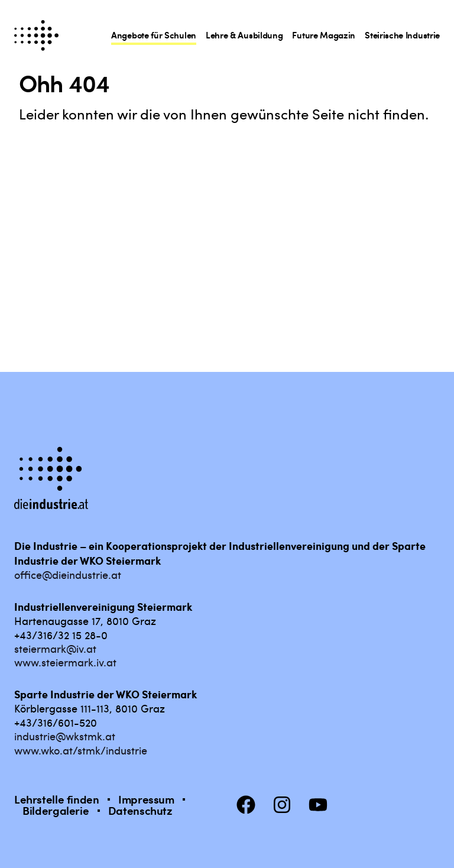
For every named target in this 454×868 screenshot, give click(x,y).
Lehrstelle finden (57, 799)
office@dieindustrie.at (68, 574)
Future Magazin (324, 35)
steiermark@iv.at (55, 648)
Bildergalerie (56, 810)
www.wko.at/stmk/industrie (81, 750)
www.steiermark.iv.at (65, 662)
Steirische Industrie (402, 35)
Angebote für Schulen (154, 35)
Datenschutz (140, 810)
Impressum (146, 799)
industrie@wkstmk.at (65, 736)
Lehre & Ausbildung (244, 35)
